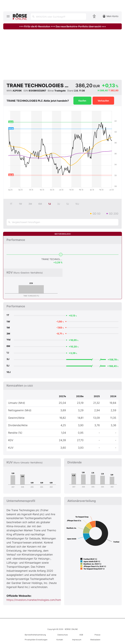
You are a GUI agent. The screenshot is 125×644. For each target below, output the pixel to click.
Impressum (77, 640)
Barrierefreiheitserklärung (35, 635)
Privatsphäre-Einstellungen (36, 640)
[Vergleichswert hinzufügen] (62, 222)
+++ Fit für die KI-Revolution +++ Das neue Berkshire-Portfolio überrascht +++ (62, 26)
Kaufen (82, 101)
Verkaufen (103, 101)
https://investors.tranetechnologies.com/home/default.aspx (42, 600)
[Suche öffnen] (58, 17)
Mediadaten (95, 640)
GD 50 (97, 214)
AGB (81, 635)
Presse (97, 635)
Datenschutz (63, 635)
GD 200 (114, 214)
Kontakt (60, 640)
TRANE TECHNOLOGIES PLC (52, 259)
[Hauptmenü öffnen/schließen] (8, 16)
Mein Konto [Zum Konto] (111, 16)
